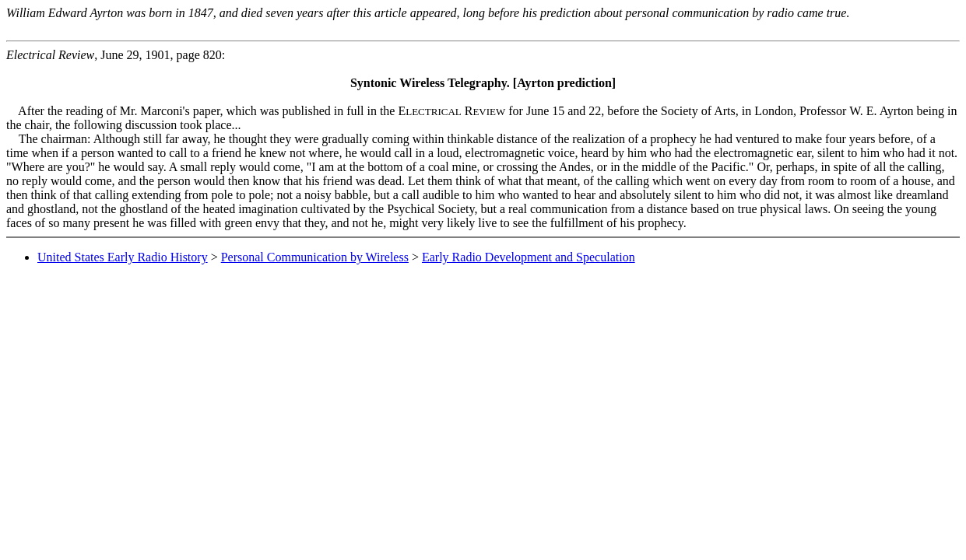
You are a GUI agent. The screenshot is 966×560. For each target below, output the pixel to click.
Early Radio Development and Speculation (529, 257)
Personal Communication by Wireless (315, 257)
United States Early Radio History (123, 257)
